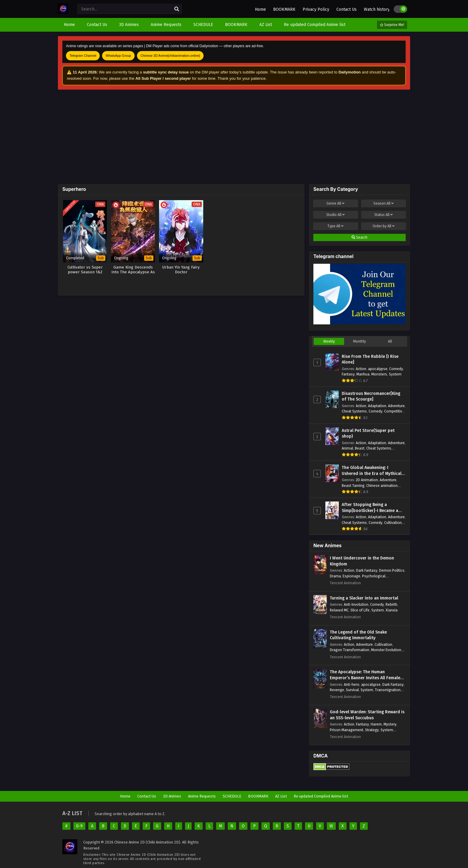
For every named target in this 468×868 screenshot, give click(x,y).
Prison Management (347, 730)
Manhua (363, 374)
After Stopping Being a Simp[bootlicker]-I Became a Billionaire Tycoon (370, 508)
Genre (335, 203)
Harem (376, 724)
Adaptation (377, 406)
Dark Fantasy (367, 570)
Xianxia (392, 610)
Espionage (351, 576)
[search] (177, 9)
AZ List (281, 796)
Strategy (372, 730)
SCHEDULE (232, 796)
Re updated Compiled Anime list (321, 796)
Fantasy (348, 374)
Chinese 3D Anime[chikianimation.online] (170, 56)
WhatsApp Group (118, 56)
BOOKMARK (284, 9)
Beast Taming (353, 486)
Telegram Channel (83, 56)
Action (361, 369)
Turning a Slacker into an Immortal (364, 598)
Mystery (390, 724)
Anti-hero (352, 684)
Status (384, 215)
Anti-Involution (356, 604)
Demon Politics (392, 570)
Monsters (379, 374)
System (395, 374)
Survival (352, 690)
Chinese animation (382, 486)
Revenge (337, 690)
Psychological (374, 576)
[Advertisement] (234, 137)
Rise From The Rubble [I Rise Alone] (370, 359)
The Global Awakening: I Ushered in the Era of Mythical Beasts (372, 471)
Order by (384, 226)
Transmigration (388, 690)
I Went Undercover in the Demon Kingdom (362, 561)
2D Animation (367, 480)
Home (260, 9)
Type (335, 226)
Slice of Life (360, 610)
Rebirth (391, 604)
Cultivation (393, 523)
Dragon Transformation (350, 650)
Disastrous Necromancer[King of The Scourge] (371, 397)
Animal (347, 448)
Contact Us (347, 9)
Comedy (396, 369)
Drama (335, 576)
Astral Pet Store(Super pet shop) (368, 434)
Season (384, 203)
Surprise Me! (392, 25)
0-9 (79, 826)
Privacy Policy (316, 9)
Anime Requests (202, 796)
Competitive (394, 411)
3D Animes (172, 796)
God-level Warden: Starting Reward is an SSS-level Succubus (367, 715)
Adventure (396, 406)
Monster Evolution (386, 650)
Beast (360, 448)
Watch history (377, 9)
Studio (335, 215)
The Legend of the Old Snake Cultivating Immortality (358, 635)
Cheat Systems (354, 411)
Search (360, 237)
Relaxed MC (339, 610)
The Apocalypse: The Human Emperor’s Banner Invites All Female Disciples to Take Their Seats (365, 675)
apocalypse (378, 369)
